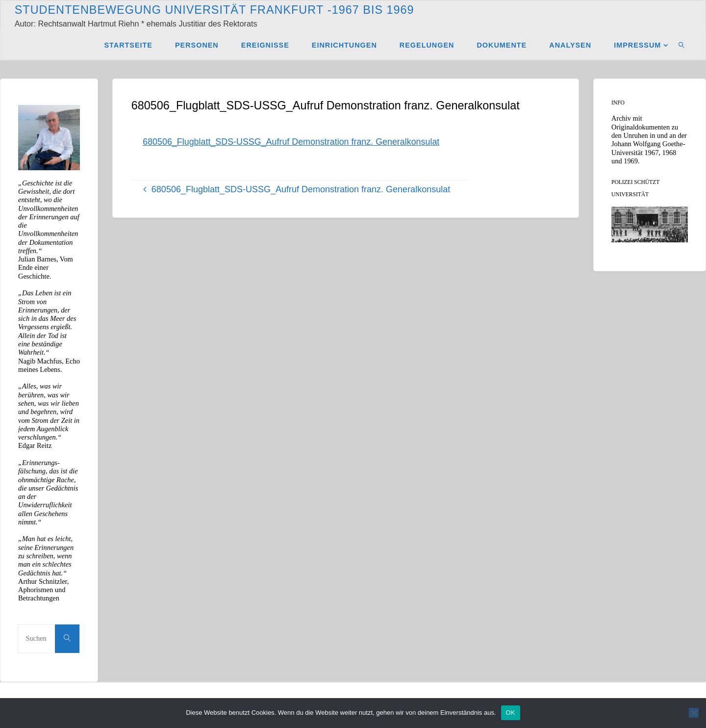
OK (511, 713)
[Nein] (694, 713)
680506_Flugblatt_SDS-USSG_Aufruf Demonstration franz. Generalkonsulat (292, 142)
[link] (682, 45)
